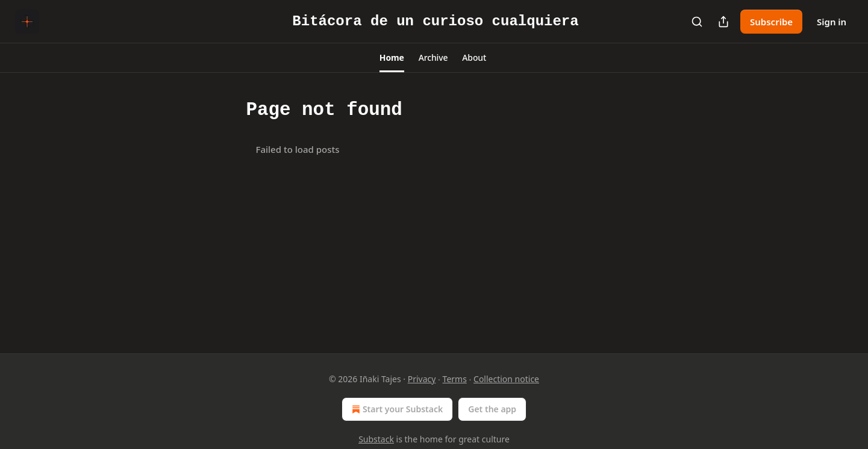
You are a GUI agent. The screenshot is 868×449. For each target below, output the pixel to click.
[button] (392, 58)
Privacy (422, 379)
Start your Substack (396, 409)
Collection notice (506, 379)
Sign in (832, 22)
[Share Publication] (723, 22)
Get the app (492, 409)
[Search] (697, 22)
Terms (455, 379)
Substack (376, 439)
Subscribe (771, 22)
